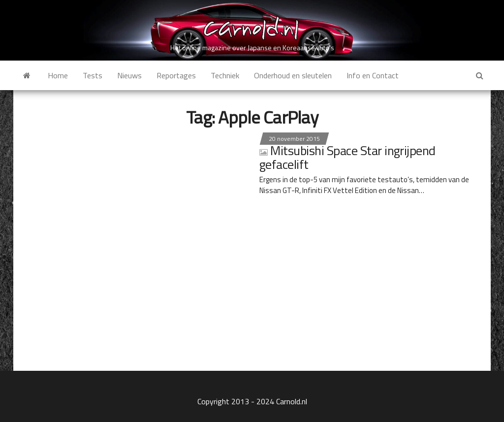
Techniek (225, 75)
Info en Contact (373, 75)
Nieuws (129, 75)
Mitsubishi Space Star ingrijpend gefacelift (347, 158)
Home (58, 75)
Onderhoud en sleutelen (293, 75)
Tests (93, 75)
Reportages (176, 75)
